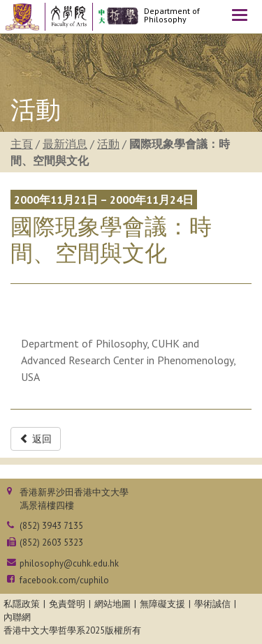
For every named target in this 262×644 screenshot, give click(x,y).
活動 (108, 144)
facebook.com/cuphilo (64, 580)
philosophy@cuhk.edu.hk (69, 563)
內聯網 (17, 617)
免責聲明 (67, 604)
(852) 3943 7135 (51, 526)
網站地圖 (112, 604)
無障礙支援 (162, 604)
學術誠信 (212, 604)
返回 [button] (36, 439)
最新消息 (65, 144)
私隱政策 (22, 604)
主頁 (22, 144)
